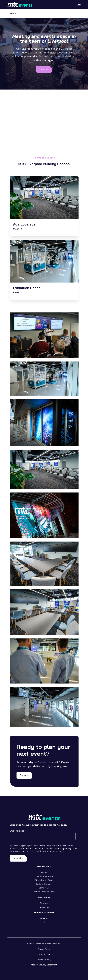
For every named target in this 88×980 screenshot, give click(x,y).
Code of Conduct (44, 884)
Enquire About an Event (44, 892)
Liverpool (44, 907)
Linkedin (44, 918)
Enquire (44, 69)
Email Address (18, 831)
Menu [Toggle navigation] (13, 13)
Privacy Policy (44, 949)
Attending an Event (44, 880)
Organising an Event (44, 876)
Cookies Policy (44, 959)
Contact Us (44, 888)
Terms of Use (44, 954)
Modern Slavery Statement (44, 965)
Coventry (44, 903)
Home (44, 872)
